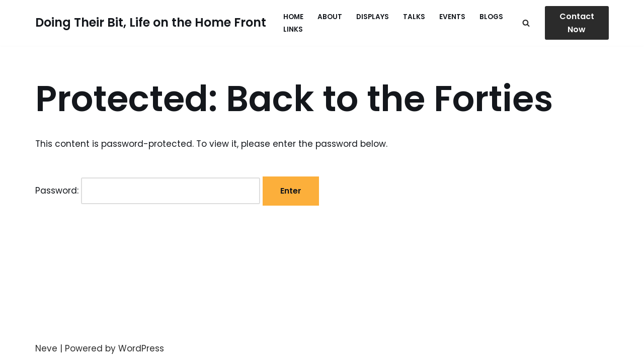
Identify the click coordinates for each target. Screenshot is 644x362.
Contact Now (577, 23)
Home (293, 17)
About (330, 17)
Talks (414, 17)
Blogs (491, 17)
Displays (373, 17)
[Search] (526, 23)
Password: (148, 191)
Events (452, 17)
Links (293, 29)
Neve (46, 348)
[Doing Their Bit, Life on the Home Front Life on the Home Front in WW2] (151, 23)
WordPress (141, 348)
